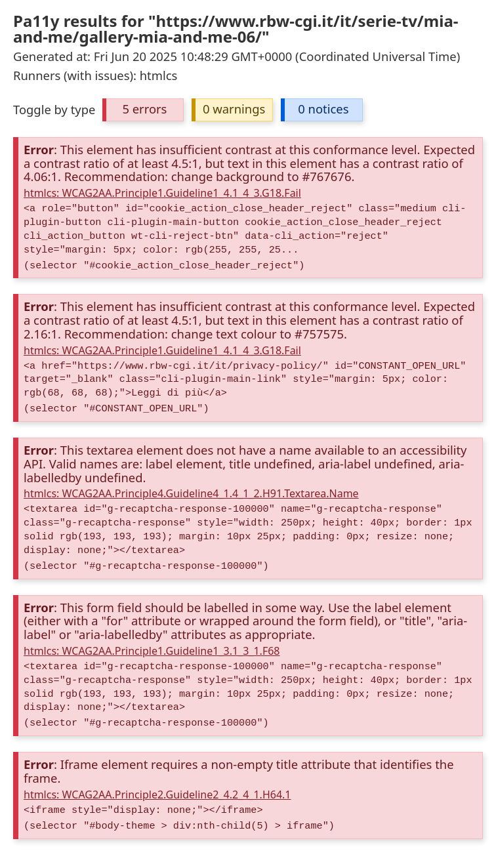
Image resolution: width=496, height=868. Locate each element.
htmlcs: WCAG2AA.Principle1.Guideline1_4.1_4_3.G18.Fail (162, 193)
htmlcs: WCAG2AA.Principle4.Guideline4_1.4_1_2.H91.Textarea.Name (191, 493)
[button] (143, 110)
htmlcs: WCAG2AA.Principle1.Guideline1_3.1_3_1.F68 (152, 651)
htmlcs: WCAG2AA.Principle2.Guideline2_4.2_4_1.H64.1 (157, 795)
